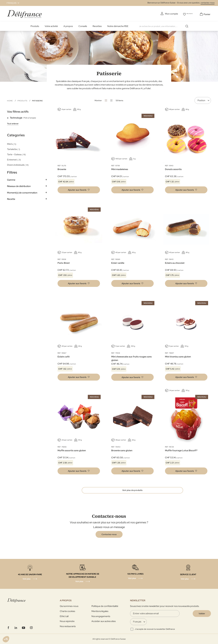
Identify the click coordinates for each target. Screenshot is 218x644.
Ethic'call (64, 616)
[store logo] (24, 13)
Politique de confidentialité (105, 606)
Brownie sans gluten (122, 450)
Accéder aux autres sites (104, 621)
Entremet (14, 159)
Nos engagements (101, 616)
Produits (35, 25)
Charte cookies (67, 611)
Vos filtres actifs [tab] (18, 111)
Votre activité (51, 25)
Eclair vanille (118, 262)
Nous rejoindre (67, 621)
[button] (11, 3)
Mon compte (166, 14)
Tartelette (14, 148)
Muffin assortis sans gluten (72, 450)
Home (10, 100)
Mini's (12, 143)
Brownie (62, 168)
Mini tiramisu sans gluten (178, 356)
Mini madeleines (120, 168)
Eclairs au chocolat (175, 262)
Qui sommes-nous (69, 606)
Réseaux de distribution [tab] (19, 185)
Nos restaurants (68, 626)
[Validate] (202, 614)
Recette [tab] (11, 198)
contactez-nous (208, 3)
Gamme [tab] (11, 179)
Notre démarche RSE (118, 25)
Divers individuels (18, 164)
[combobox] (163, 26)
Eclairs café (64, 356)
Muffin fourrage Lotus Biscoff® (181, 450)
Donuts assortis (173, 168)
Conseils (83, 25)
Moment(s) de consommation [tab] (22, 192)
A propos (68, 25)
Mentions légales (100, 611)
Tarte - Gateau (16, 154)
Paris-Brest (64, 262)
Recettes (97, 25)
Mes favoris (188, 14)
